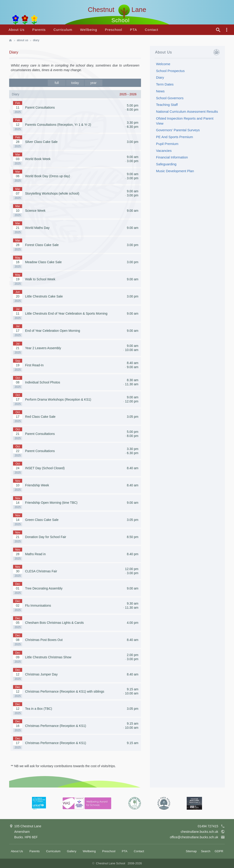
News (160, 91)
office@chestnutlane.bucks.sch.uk (197, 837)
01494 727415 (211, 826)
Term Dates (165, 84)
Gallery (72, 851)
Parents (39, 30)
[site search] (218, 30)
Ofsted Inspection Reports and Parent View (185, 121)
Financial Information (172, 157)
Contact (152, 30)
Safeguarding (166, 164)
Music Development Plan (175, 171)
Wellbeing (89, 30)
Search (206, 851)
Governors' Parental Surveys (178, 130)
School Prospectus (170, 71)
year (93, 83)
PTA (134, 30)
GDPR (219, 851)
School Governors (170, 98)
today (75, 83)
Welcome (163, 64)
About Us (16, 30)
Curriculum (63, 30)
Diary (36, 40)
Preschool (114, 30)
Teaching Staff (167, 105)
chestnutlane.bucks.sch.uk (203, 832)
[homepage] (13, 40)
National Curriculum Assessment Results (187, 111)
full (57, 83)
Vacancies (164, 151)
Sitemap (191, 851)
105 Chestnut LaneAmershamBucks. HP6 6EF (25, 831)
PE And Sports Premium (175, 137)
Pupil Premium (167, 144)
